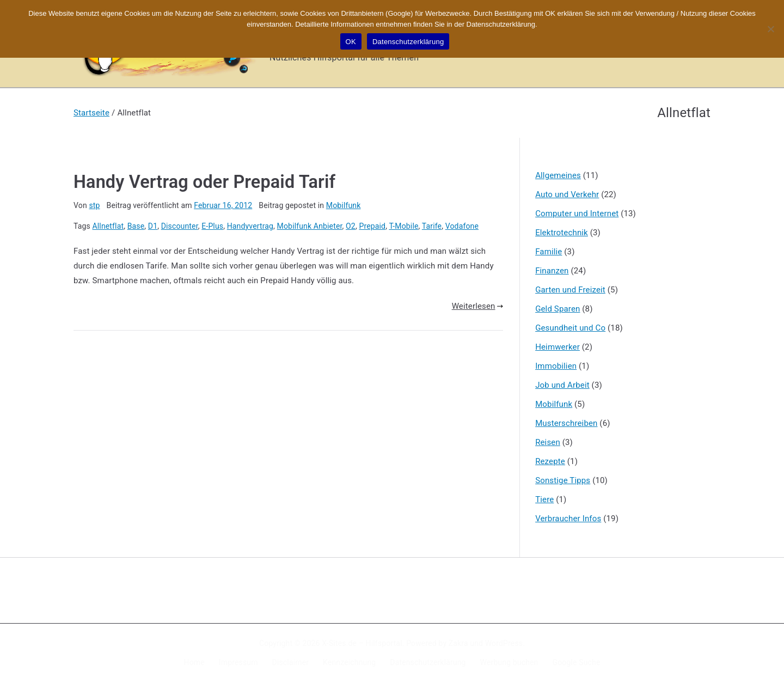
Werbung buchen (509, 662)
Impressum (238, 662)
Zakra (458, 643)
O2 (351, 226)
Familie (549, 252)
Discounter (180, 226)
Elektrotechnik (562, 233)
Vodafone (462, 226)
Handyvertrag (250, 226)
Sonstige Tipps (563, 480)
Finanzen (552, 271)
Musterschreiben (566, 423)
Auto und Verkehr (567, 194)
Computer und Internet (577, 214)
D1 (153, 226)
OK (351, 42)
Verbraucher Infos (568, 519)
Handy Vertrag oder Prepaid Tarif (204, 182)
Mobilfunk (344, 205)
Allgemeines (558, 175)
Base (136, 226)
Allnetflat (108, 226)
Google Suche (577, 662)
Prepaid (372, 226)
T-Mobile (403, 226)
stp (94, 205)
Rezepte (550, 461)
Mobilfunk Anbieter (310, 226)
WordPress (504, 643)
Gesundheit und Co (570, 328)
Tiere (544, 499)
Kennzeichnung (349, 662)
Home (194, 662)
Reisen (548, 442)
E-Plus (212, 226)
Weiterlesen (477, 306)
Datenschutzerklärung (428, 662)
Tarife (432, 226)
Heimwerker (558, 347)
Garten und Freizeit (570, 290)
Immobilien (556, 366)
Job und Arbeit (562, 385)
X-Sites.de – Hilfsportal (362, 643)
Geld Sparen (558, 309)
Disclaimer (291, 662)
